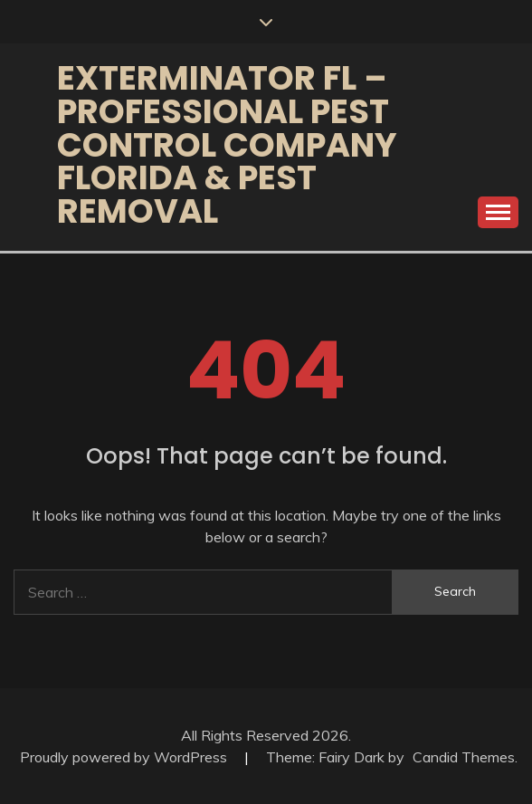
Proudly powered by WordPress (125, 757)
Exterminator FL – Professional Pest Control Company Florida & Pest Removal (227, 144)
